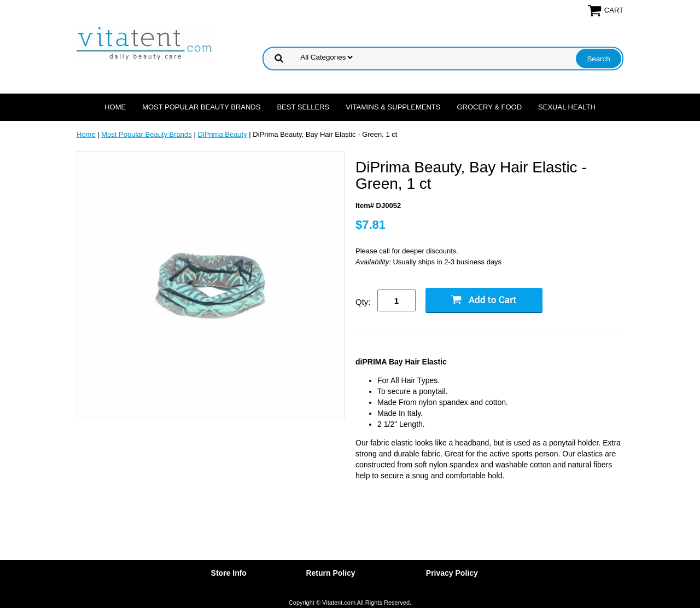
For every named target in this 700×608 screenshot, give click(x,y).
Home (115, 107)
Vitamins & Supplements (393, 107)
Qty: (363, 302)
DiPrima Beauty (222, 134)
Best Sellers (303, 107)
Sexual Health (567, 107)
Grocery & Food (489, 107)
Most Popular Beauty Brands (201, 107)
